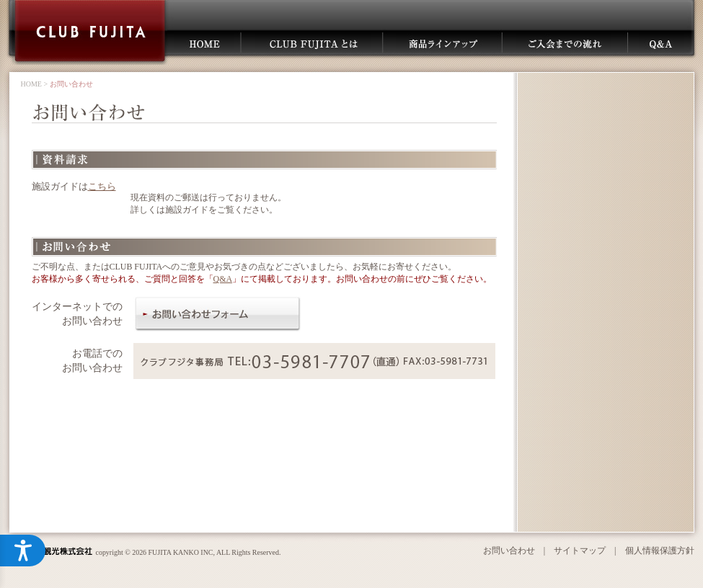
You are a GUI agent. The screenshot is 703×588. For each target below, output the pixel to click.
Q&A (223, 279)
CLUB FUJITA (90, 32)
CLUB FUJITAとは (313, 43)
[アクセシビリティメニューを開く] (23, 551)
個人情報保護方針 (660, 551)
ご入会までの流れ (563, 43)
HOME (204, 43)
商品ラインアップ (443, 43)
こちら (102, 186)
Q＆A (662, 43)
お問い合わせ (509, 551)
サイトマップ (580, 551)
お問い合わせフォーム (217, 314)
